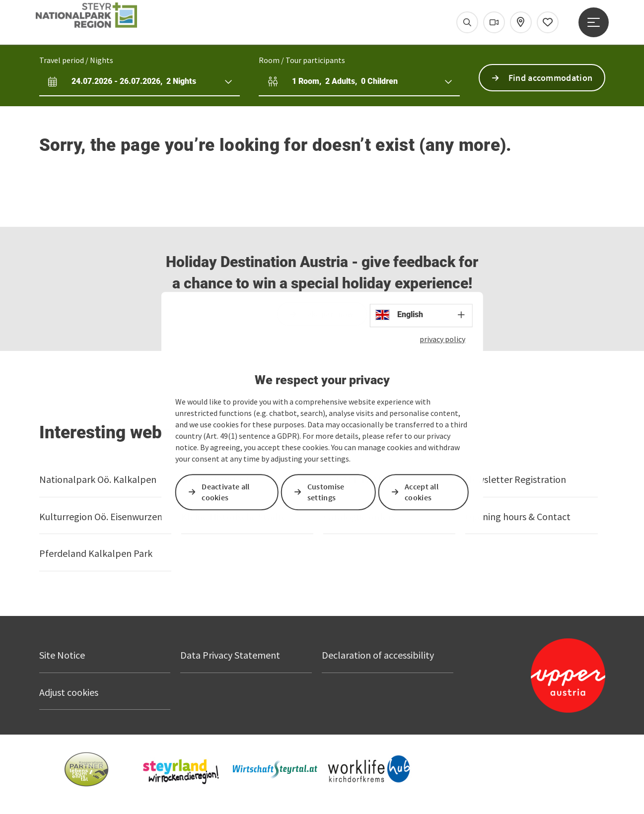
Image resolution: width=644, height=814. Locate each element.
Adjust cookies (69, 692)
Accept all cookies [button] (422, 492)
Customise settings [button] (326, 492)
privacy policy (442, 339)
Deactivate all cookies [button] (225, 492)
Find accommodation (550, 78)
